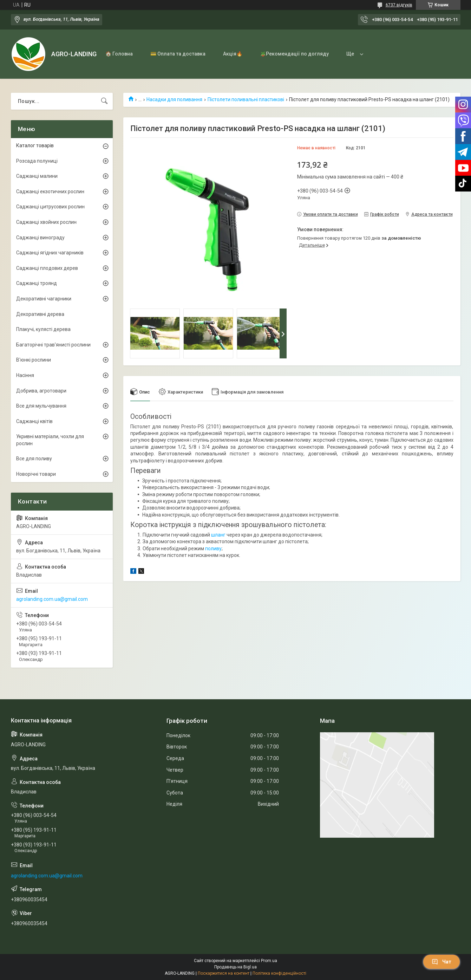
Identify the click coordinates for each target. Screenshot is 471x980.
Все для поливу (34, 459)
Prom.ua (269, 961)
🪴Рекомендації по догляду (294, 54)
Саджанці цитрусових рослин (50, 207)
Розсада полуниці (37, 161)
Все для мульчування (41, 406)
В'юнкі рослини (34, 360)
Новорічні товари (36, 474)
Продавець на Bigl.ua (235, 967)
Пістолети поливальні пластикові (246, 99)
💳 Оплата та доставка (178, 54)
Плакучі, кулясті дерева (43, 329)
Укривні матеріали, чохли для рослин (50, 440)
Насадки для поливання (174, 99)
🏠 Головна (119, 54)
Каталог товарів (35, 145)
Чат (441, 962)
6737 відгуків (399, 5)
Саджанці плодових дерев (47, 268)
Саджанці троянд (37, 283)
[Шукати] (104, 101)
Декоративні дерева (40, 314)
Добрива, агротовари (41, 391)
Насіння (25, 375)
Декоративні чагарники (44, 299)
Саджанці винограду (40, 238)
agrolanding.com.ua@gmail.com (52, 599)
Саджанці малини (37, 176)
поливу (213, 549)
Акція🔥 (233, 54)
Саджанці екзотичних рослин (50, 192)
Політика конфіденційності (279, 973)
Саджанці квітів (34, 421)
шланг (218, 535)
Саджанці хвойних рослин (46, 222)
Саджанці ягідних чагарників (50, 253)
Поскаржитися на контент (224, 973)
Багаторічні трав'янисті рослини (53, 345)
